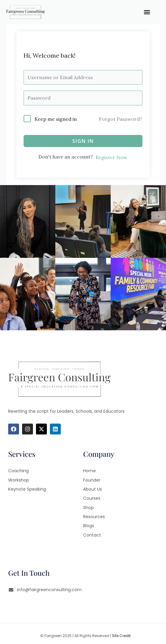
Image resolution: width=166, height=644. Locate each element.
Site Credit (121, 636)
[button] (147, 12)
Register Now (111, 157)
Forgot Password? (120, 119)
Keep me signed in (56, 119)
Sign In (83, 141)
